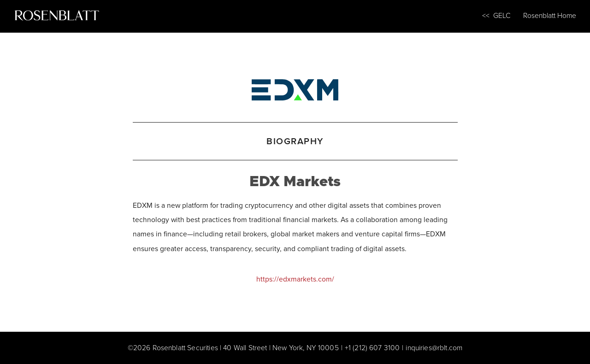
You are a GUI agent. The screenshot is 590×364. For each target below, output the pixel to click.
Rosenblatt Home (550, 15)
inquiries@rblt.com (434, 347)
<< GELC (496, 15)
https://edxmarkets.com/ (295, 279)
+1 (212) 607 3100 (372, 347)
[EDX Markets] (295, 88)
